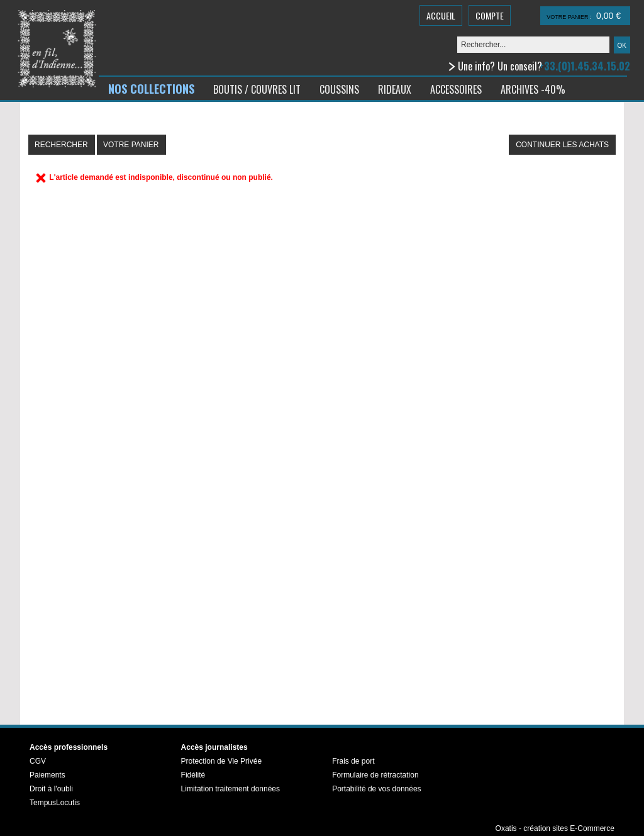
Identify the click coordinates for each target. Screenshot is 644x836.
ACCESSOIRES (456, 89)
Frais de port (353, 761)
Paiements (47, 775)
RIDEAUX (395, 89)
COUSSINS (339, 89)
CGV (38, 761)
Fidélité (193, 775)
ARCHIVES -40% (533, 89)
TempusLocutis (55, 803)
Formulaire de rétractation (375, 775)
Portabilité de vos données (376, 789)
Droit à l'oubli (51, 789)
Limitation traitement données (230, 789)
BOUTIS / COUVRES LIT (257, 89)
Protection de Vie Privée (222, 761)
